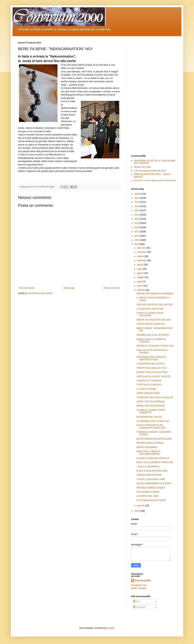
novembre (142, 252)
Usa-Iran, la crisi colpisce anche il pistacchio (155, 181)
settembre (142, 261)
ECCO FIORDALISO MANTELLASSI (154, 439)
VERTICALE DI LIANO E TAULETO (154, 376)
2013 (137, 511)
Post (137, 602)
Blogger (111, 628)
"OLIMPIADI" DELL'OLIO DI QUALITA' (155, 398)
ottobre (141, 256)
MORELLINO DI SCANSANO (151, 406)
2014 (137, 244)
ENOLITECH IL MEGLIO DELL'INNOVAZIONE (148, 453)
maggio (141, 277)
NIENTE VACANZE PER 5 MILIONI (153, 320)
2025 (137, 198)
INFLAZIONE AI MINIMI (148, 492)
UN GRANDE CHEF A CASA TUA (153, 421)
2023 (137, 206)
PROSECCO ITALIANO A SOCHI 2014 (155, 346)
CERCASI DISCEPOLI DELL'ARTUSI (154, 305)
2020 (137, 219)
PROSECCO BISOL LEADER (151, 488)
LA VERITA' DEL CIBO (147, 496)
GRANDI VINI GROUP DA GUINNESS (155, 294)
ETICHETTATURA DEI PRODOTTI (153, 458)
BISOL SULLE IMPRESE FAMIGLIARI (155, 462)
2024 (137, 202)
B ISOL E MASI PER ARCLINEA (152, 471)
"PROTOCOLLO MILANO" (149, 385)
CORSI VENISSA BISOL (148, 393)
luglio (140, 269)
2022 (137, 211)
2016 (137, 236)
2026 (137, 194)
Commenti (139, 607)
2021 (137, 215)
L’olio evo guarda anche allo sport (150, 171)
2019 (137, 223)
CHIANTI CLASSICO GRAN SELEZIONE (150, 314)
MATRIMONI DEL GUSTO (149, 417)
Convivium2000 (143, 581)
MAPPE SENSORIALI (147, 447)
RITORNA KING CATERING (150, 443)
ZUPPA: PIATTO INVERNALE (151, 402)
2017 (137, 232)
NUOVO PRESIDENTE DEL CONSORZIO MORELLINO (151, 426)
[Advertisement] (154, 95)
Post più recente (27, 288)
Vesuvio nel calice (142, 167)
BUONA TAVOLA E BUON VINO (152, 372)
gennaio (141, 506)
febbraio (141, 290)
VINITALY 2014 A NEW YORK (151, 479)
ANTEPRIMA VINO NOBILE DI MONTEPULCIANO (151, 358)
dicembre (142, 248)
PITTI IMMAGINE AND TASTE (151, 500)
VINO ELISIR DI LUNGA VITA (151, 324)
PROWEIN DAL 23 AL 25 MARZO (153, 335)
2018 (137, 227)
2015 (137, 240)
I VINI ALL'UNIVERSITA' (148, 467)
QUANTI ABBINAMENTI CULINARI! (154, 483)
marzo (140, 286)
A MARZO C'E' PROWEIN (149, 381)
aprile (140, 282)
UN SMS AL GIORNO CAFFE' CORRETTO (151, 411)
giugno (141, 273)
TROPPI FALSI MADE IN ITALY (152, 368)
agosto (141, 265)
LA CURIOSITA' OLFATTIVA (150, 309)
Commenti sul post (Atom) (40, 293)
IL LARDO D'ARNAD (146, 389)
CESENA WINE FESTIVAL (149, 475)
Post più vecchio (112, 288)
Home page (69, 288)
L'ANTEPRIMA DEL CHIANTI (151, 364)
